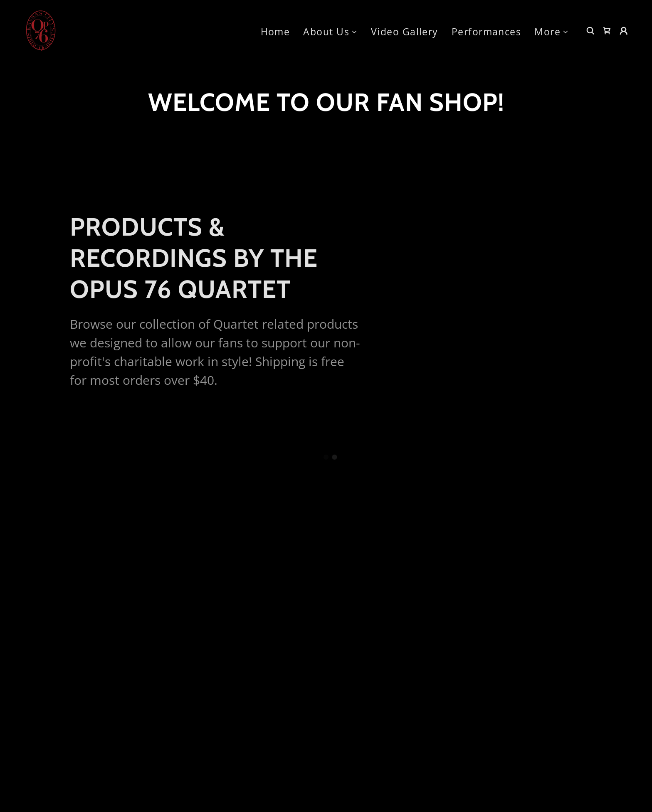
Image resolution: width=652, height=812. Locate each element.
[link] (41, 30)
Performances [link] (486, 32)
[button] (330, 32)
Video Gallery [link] (405, 32)
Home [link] (275, 32)
